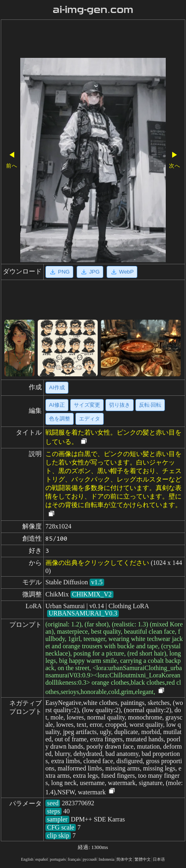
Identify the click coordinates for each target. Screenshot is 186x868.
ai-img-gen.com (93, 10)
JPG (90, 272)
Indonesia (106, 859)
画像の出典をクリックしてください (97, 563)
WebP (122, 272)
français (74, 859)
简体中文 (124, 859)
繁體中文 (143, 859)
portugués (58, 859)
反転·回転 (150, 405)
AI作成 (57, 387)
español (42, 859)
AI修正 (57, 405)
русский (90, 859)
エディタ (90, 419)
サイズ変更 (87, 405)
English (27, 859)
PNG (59, 272)
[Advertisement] (93, 40)
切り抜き (120, 405)
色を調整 (60, 419)
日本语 (159, 859)
